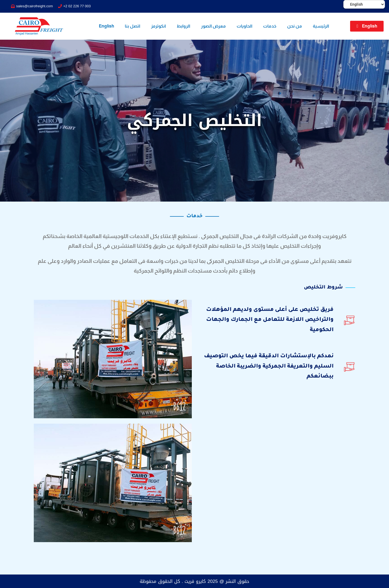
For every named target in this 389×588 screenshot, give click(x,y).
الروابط (183, 26)
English (106, 26)
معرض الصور (213, 26)
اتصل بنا (133, 26)
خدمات (270, 26)
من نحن (295, 26)
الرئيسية (321, 26)
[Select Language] (364, 4)
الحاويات (244, 26)
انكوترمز (158, 26)
